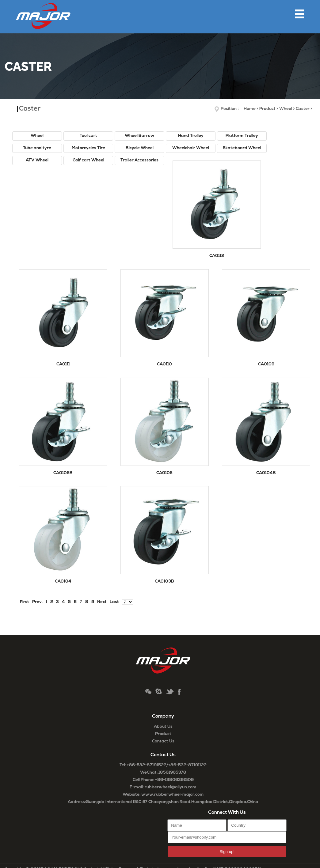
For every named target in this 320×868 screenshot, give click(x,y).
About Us (163, 727)
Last (114, 602)
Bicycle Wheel (140, 148)
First (25, 602)
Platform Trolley (242, 136)
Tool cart (88, 136)
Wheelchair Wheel (191, 148)
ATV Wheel (37, 160)
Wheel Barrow (140, 136)
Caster (303, 109)
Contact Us (163, 741)
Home (250, 109)
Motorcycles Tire (88, 148)
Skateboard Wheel (242, 148)
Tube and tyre (37, 148)
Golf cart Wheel (88, 160)
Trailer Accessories (139, 160)
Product (267, 109)
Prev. (37, 602)
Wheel (286, 109)
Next (102, 602)
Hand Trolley (191, 136)
